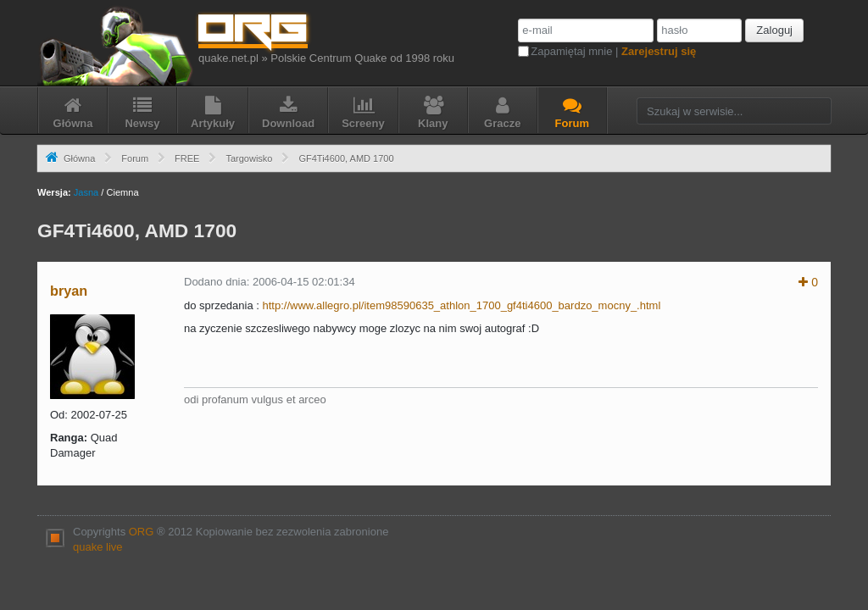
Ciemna (122, 192)
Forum (135, 158)
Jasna (86, 192)
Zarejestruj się (659, 51)
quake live (98, 547)
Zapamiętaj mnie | (613, 51)
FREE (187, 158)
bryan (69, 291)
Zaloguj (774, 30)
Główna (79, 158)
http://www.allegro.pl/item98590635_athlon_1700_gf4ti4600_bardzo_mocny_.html (462, 305)
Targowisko (249, 158)
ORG (142, 532)
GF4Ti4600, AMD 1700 (346, 158)
